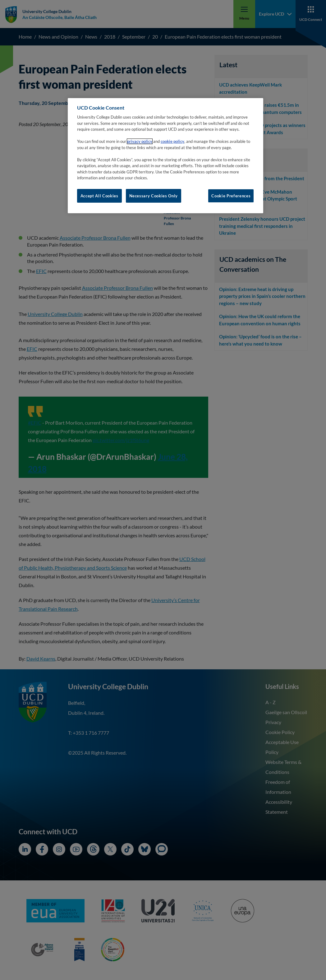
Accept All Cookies (99, 196)
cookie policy (172, 141)
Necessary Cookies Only (154, 196)
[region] (165, 156)
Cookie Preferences (231, 196)
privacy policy (140, 141)
